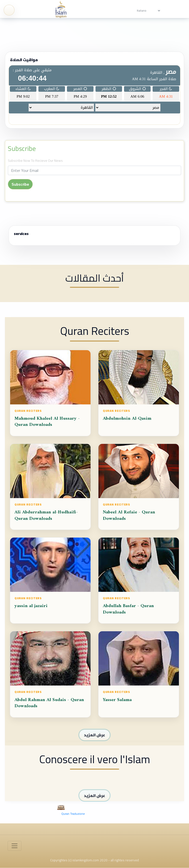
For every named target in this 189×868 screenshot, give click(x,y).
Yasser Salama (117, 702)
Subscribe (22, 148)
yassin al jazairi (31, 609)
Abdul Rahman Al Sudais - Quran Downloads (49, 706)
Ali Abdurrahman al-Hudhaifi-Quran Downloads (46, 518)
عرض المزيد (94, 735)
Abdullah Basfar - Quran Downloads (128, 612)
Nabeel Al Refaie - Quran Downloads (129, 518)
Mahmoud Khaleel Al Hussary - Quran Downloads (47, 425)
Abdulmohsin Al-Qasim (127, 421)
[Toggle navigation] (15, 846)
